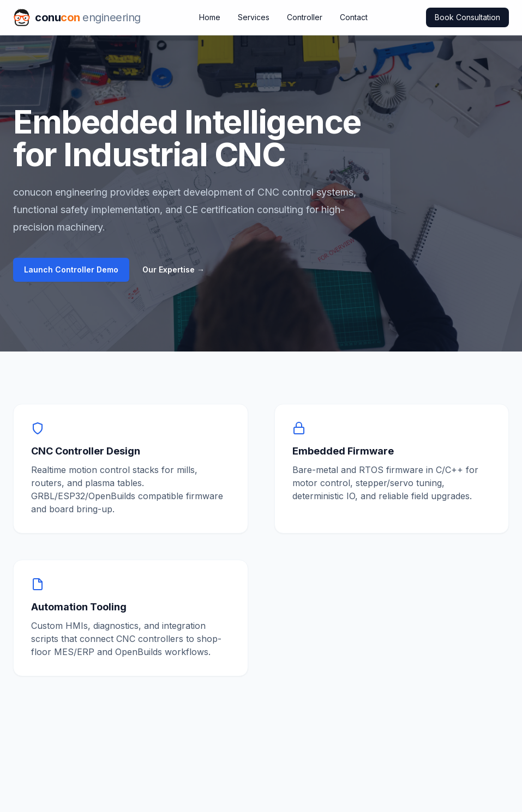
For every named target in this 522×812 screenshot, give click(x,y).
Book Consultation (467, 17)
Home (210, 17)
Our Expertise (173, 269)
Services (254, 17)
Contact (354, 17)
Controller (305, 17)
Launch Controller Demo (71, 269)
